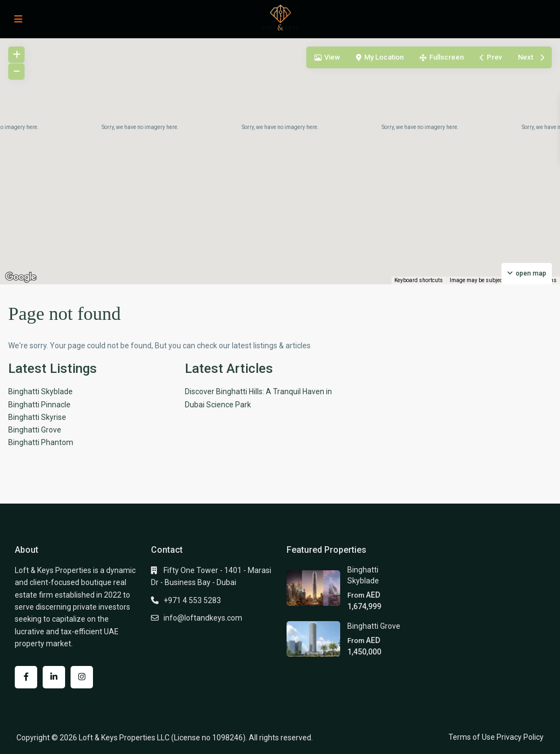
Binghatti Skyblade (40, 391)
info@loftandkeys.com (203, 618)
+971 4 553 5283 (192, 600)
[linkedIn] (54, 677)
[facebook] (26, 677)
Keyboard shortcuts (419, 280)
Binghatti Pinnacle (39, 405)
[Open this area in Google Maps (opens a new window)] (21, 277)
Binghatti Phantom (41, 442)
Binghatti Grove (35, 430)
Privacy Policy (520, 737)
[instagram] (82, 677)
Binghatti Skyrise (37, 417)
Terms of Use (472, 737)
